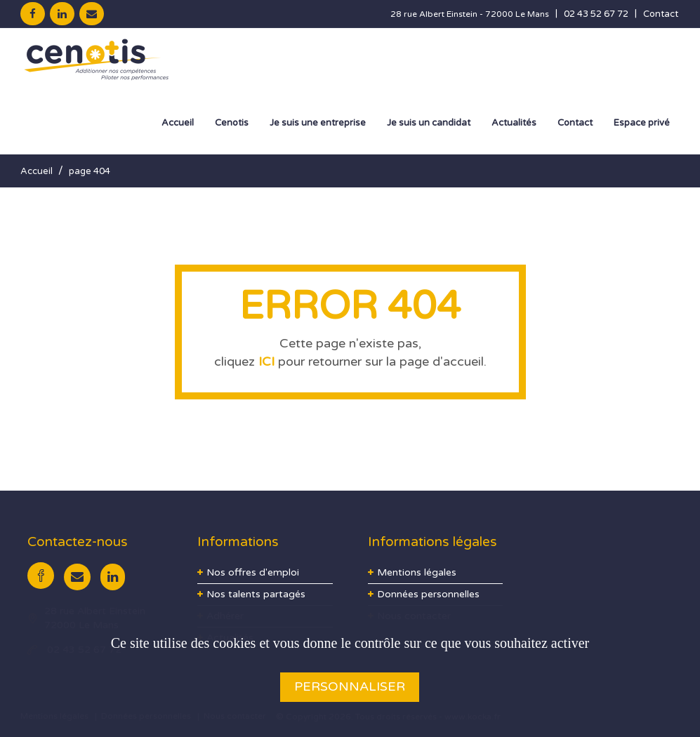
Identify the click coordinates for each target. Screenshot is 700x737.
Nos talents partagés (256, 594)
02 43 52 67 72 (596, 14)
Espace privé (642, 123)
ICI (266, 361)
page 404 (90, 171)
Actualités (514, 123)
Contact (661, 14)
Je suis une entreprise (318, 123)
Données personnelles (428, 594)
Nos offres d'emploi (253, 572)
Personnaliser (350, 686)
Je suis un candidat (429, 123)
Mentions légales (417, 572)
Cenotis (232, 123)
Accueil (178, 123)
